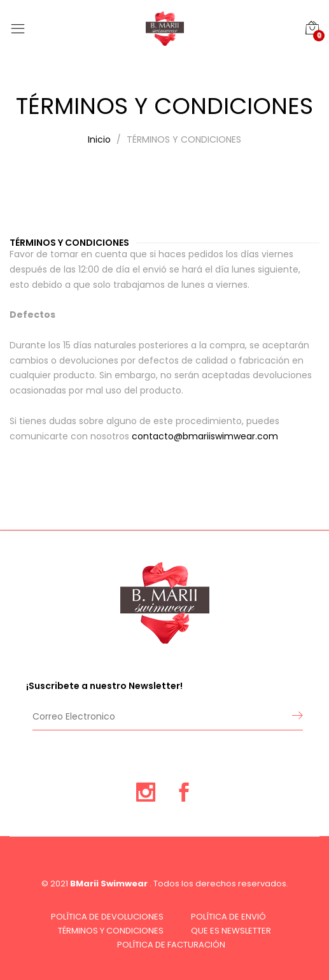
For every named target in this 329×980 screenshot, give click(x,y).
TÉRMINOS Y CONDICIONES (111, 931)
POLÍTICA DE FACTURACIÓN (171, 945)
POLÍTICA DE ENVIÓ (228, 917)
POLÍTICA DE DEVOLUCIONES (107, 917)
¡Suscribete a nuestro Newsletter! (104, 686)
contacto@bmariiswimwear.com (205, 436)
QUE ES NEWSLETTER (231, 931)
